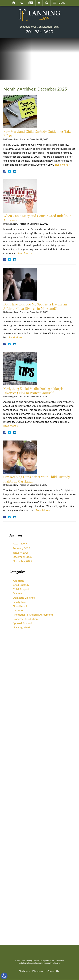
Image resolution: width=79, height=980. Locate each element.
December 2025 (22, 557)
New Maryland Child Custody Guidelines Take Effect (37, 133)
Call (22, 3)
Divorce (17, 593)
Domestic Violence (24, 598)
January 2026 (21, 553)
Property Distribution (25, 619)
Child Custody (21, 585)
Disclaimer (38, 971)
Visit (39, 3)
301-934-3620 (39, 32)
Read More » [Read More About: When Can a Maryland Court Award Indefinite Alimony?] (25, 253)
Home (14, 3)
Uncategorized (21, 627)
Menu (62, 3)
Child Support (21, 589)
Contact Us (53, 971)
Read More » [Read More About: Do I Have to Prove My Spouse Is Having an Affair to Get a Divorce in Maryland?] (16, 337)
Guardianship (20, 606)
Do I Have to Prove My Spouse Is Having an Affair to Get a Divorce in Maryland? (35, 306)
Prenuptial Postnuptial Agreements (33, 614)
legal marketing (34, 963)
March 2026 (20, 544)
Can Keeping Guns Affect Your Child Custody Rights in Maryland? (37, 479)
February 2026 (21, 548)
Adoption (18, 581)
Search (47, 3)
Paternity (18, 610)
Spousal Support (22, 623)
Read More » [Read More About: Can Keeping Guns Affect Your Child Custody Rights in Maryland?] (43, 510)
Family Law (19, 602)
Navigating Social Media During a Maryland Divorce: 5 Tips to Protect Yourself (35, 391)
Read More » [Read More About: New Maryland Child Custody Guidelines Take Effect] (62, 165)
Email (31, 3)
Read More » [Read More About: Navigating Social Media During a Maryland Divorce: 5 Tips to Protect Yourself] (11, 426)
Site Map (23, 971)
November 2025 (22, 561)
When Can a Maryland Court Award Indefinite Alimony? (37, 218)
